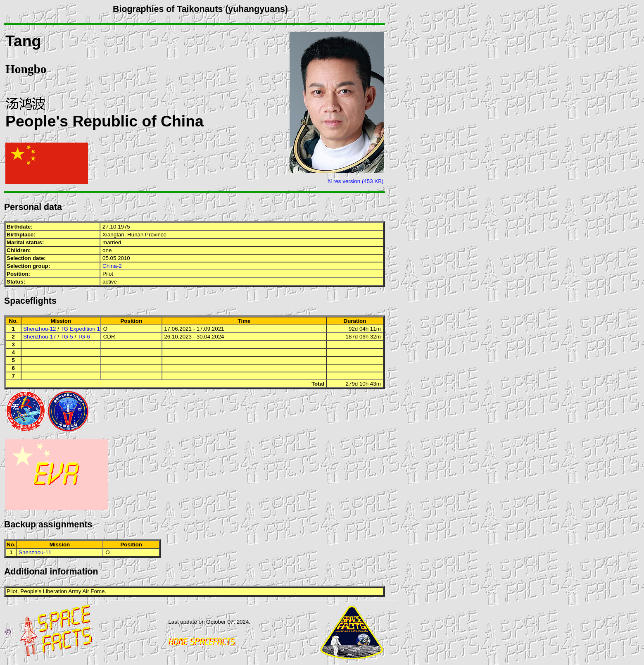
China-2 (112, 266)
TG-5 (67, 337)
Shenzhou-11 (35, 552)
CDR (109, 337)
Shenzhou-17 (39, 337)
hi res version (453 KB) (356, 181)
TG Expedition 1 (80, 329)
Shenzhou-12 (39, 329)
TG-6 (84, 337)
